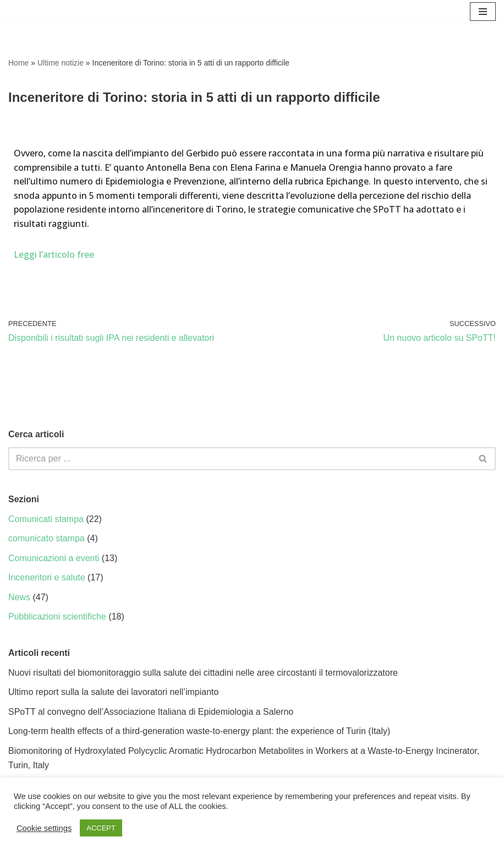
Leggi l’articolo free (54, 254)
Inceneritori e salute (47, 577)
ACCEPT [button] (101, 828)
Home (18, 63)
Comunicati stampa (46, 519)
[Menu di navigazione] (483, 12)
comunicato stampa (46, 538)
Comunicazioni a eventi (54, 558)
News (19, 597)
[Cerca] (240, 459)
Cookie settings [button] (44, 828)
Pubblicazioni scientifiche (57, 616)
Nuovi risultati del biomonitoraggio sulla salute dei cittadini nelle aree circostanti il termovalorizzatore (203, 673)
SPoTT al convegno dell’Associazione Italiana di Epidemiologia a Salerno (151, 712)
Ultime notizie (61, 63)
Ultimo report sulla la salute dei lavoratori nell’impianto (113, 692)
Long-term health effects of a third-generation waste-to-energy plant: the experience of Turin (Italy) (199, 731)
